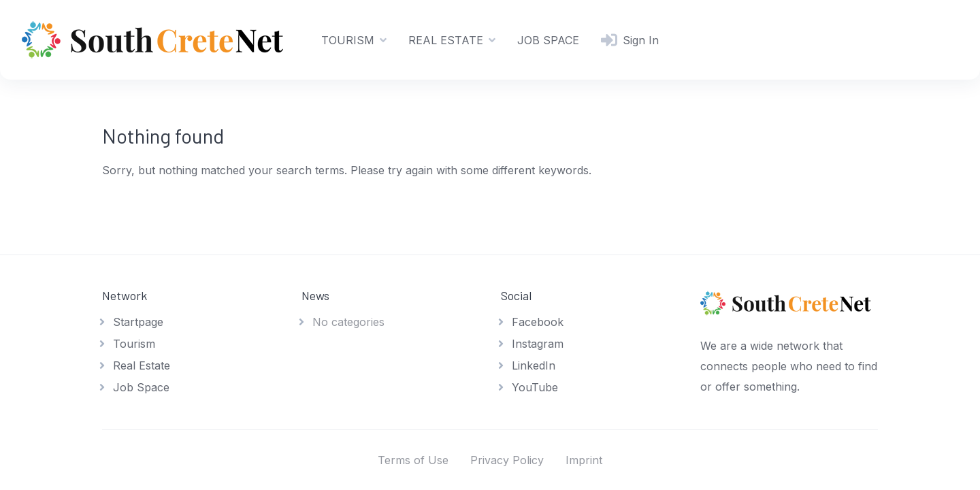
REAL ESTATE (446, 40)
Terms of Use (413, 460)
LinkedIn (534, 365)
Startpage (138, 322)
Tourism (134, 344)
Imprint (584, 460)
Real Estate (142, 365)
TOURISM (348, 40)
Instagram (538, 344)
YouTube (535, 387)
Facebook (538, 322)
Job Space (141, 387)
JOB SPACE (548, 40)
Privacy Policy (507, 460)
